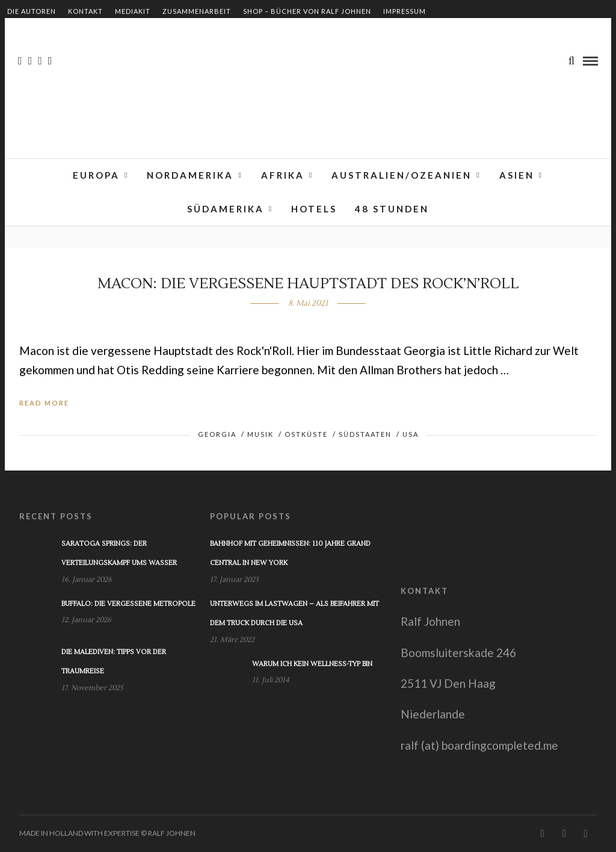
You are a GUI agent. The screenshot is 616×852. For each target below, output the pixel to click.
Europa (96, 175)
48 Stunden (392, 209)
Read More (44, 403)
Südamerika (226, 209)
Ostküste (306, 434)
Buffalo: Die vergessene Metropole (128, 604)
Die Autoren (32, 11)
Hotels (314, 209)
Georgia (217, 434)
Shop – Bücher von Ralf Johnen (307, 11)
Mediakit (133, 11)
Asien (517, 175)
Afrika (283, 175)
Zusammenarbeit (197, 11)
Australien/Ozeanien (402, 175)
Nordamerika (190, 175)
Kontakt (85, 11)
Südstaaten (365, 434)
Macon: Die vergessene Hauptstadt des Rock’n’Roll (308, 284)
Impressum (405, 11)
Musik (260, 434)
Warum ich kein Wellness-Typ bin (312, 664)
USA (411, 434)
